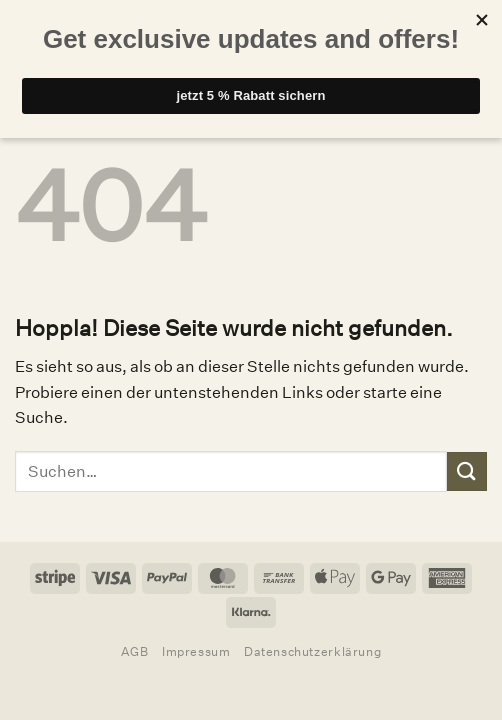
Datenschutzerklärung (312, 651)
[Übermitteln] (467, 471)
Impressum (196, 651)
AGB (135, 651)
